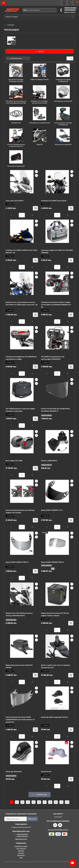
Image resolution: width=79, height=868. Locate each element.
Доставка (21, 851)
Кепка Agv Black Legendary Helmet (54, 717)
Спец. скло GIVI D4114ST (15, 201)
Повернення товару (21, 846)
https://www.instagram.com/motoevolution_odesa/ (55, 825)
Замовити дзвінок (70, 12)
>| (67, 802)
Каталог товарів (39, 17)
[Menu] (4, 3)
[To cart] (35, 208)
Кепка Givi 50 (46, 772)
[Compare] (36, 175)
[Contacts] (70, 3)
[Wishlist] (36, 172)
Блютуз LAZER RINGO (49, 461)
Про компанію (21, 849)
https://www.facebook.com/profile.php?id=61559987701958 (60, 825)
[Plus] (32, 215)
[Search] (25, 10)
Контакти (21, 853)
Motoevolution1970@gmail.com (58, 830)
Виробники (21, 855)
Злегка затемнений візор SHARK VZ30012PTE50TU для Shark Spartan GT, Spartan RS (20, 720)
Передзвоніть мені (21, 839)
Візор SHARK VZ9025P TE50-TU (53, 562)
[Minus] (11, 215)
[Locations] (64, 3)
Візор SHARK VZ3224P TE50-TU (17, 562)
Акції (21, 858)
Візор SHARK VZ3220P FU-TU (52, 510)
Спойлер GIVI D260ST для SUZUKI (54, 201)
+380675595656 (70, 10)
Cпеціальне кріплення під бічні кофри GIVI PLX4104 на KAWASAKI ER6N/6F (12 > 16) (56, 305)
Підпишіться (32, 819)
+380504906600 (70, 8)
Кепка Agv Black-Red (14, 772)
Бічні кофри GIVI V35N (14, 461)
